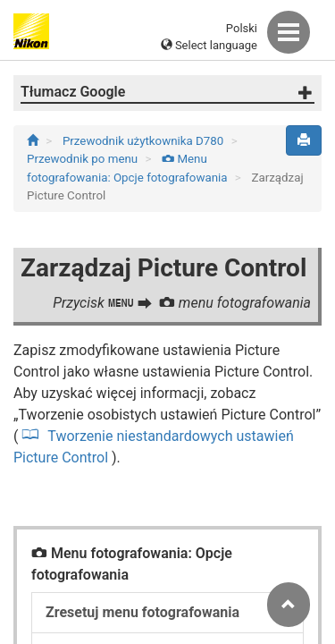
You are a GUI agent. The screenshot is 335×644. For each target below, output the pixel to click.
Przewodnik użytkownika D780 (145, 141)
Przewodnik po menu (84, 159)
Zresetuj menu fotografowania (142, 612)
